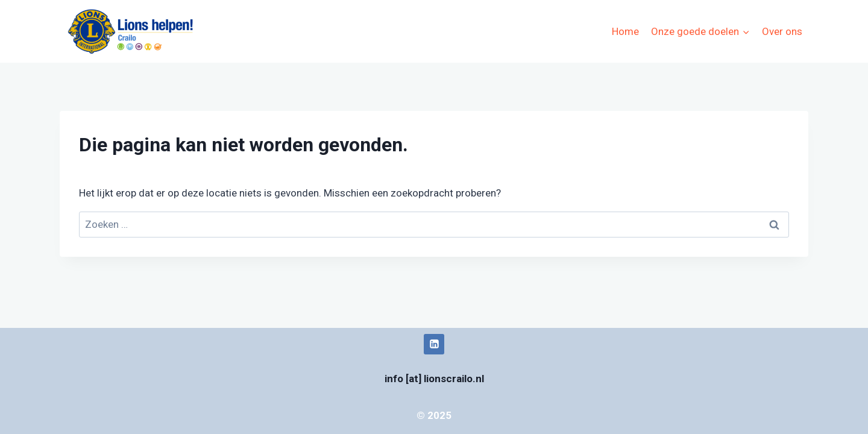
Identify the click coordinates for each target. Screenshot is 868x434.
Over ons (782, 31)
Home (625, 31)
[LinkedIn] (434, 344)
